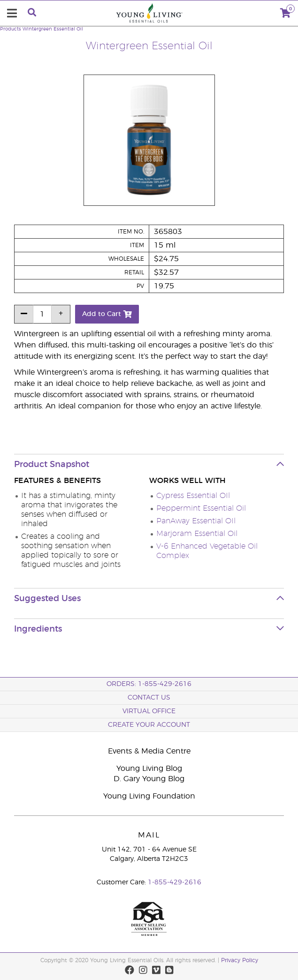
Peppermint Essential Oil (201, 508)
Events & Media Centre (149, 751)
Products (11, 29)
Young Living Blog (149, 769)
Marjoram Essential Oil (197, 534)
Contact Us (149, 698)
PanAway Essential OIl (196, 521)
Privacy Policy (240, 960)
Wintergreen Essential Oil (53, 29)
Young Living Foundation (149, 796)
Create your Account (149, 725)
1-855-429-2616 (175, 882)
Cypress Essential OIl (193, 496)
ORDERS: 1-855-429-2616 (149, 684)
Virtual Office (149, 711)
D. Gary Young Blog (149, 779)
